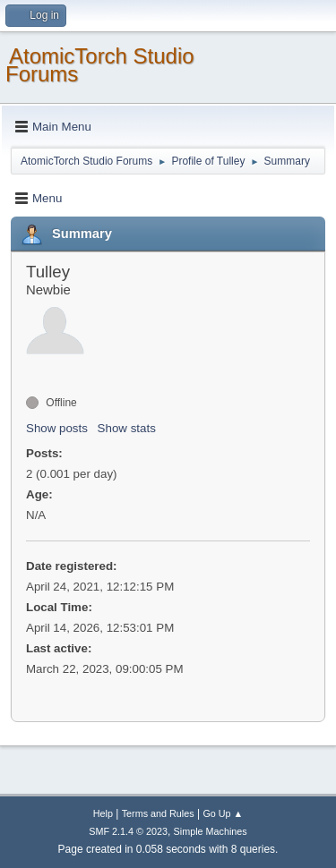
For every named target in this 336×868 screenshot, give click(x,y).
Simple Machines (211, 831)
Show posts (57, 428)
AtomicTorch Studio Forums (100, 65)
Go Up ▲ (223, 813)
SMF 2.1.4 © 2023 (128, 831)
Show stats (127, 428)
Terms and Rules (158, 813)
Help (103, 813)
